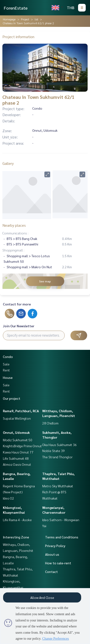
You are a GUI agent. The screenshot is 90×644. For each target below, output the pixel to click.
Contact (51, 572)
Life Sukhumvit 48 (16, 458)
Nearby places (14, 225)
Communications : (15, 233)
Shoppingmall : (13, 250)
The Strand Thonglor (57, 457)
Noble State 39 (53, 451)
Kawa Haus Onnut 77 (18, 452)
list (36, 19)
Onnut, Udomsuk (16, 432)
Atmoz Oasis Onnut (17, 464)
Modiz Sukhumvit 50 (18, 440)
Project (25, 19)
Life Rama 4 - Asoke (17, 520)
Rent (6, 370)
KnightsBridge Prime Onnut (22, 446)
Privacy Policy (55, 546)
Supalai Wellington (17, 418)
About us (52, 554)
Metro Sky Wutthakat (58, 486)
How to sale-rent (58, 563)
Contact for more (17, 304)
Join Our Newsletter (19, 326)
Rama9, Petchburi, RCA (21, 411)
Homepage (9, 19)
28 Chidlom (50, 423)
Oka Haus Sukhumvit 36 (59, 445)
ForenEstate (16, 8)
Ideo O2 (8, 498)
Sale (6, 364)
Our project (12, 398)
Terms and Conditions (62, 537)
